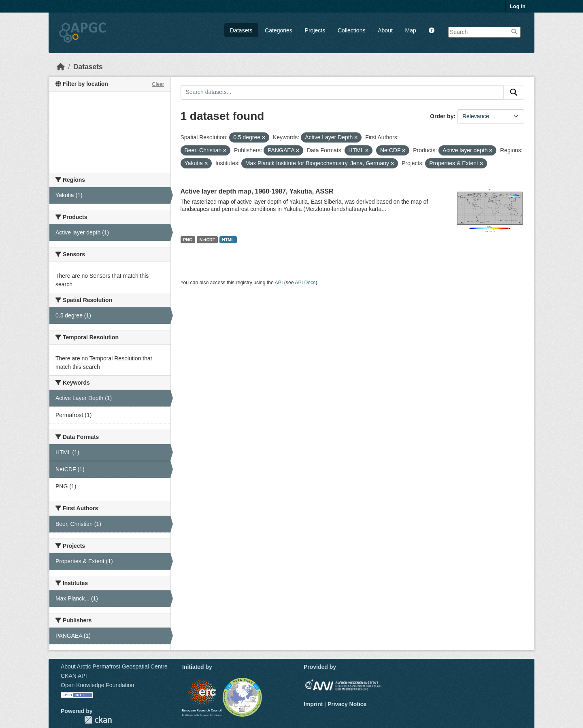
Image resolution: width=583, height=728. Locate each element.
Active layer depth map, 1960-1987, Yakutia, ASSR (257, 191)
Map (411, 30)
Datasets (241, 30)
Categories (279, 30)
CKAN (98, 720)
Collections (351, 30)
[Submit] (514, 92)
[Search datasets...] (342, 92)
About (385, 30)
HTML (228, 240)
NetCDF (207, 240)
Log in (518, 6)
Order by (442, 116)
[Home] (61, 67)
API (279, 283)
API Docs (305, 283)
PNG (188, 240)
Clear (158, 84)
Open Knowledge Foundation (97, 685)
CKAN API (74, 676)
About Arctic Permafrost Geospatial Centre (114, 666)
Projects (315, 30)
